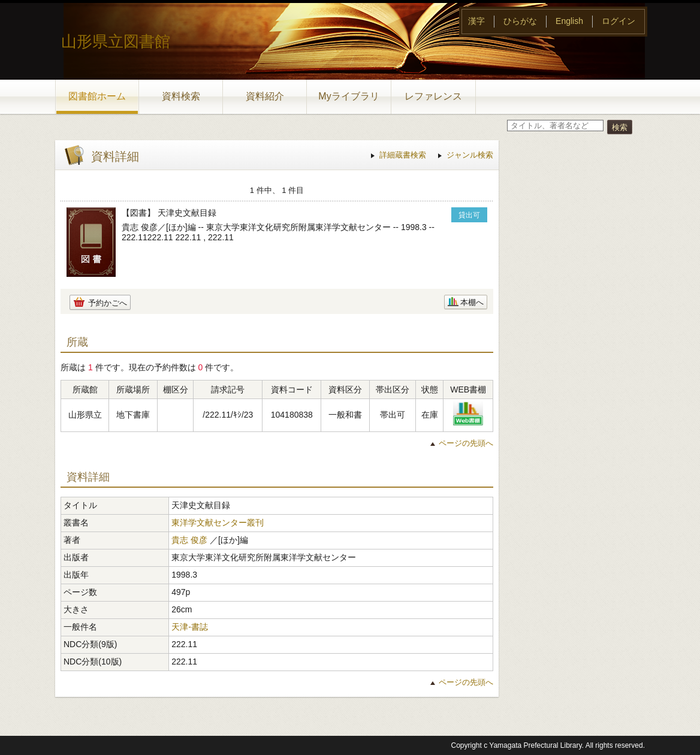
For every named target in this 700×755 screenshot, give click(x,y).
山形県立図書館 (116, 41)
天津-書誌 (190, 627)
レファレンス (433, 96)
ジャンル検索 (470, 155)
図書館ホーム (97, 96)
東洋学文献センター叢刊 (218, 523)
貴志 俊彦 (189, 540)
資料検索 (181, 96)
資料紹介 (265, 96)
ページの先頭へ (466, 443)
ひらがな (520, 21)
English (569, 21)
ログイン (618, 21)
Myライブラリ (349, 96)
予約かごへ (108, 303)
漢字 (476, 21)
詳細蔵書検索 (403, 155)
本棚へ (472, 302)
